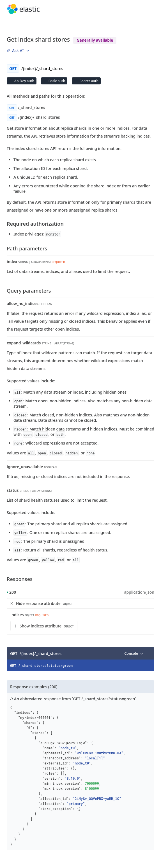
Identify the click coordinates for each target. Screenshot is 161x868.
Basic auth (56, 81)
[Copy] (148, 653)
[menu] (18, 51)
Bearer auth (88, 81)
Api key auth (24, 81)
